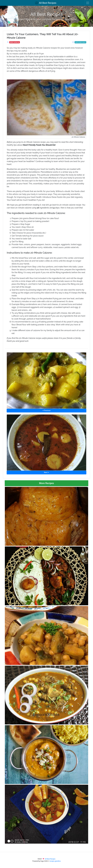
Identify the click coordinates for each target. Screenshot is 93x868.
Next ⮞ (46, 472)
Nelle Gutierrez (15, 42)
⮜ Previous (46, 411)
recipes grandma (55, 861)
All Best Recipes (46, 3)
